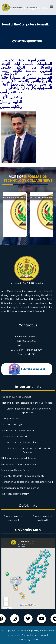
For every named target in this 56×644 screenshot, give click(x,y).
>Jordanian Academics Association (20, 442)
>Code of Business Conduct (16, 397)
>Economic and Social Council (18, 431)
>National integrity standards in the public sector (27, 403)
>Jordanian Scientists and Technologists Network (27, 482)
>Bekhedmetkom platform (15, 494)
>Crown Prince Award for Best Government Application (28, 411)
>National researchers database (19, 458)
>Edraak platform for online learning (20, 488)
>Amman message (12, 424)
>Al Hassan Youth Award (14, 436)
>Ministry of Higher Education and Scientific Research (28, 450)
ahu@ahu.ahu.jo (30, 345)
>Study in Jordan (10, 419)
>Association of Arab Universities (19, 464)
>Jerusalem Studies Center (16, 470)
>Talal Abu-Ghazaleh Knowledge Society (23, 476)
